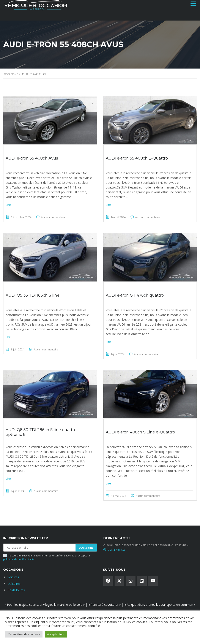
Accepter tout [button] (56, 634)
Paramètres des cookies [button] (24, 634)
